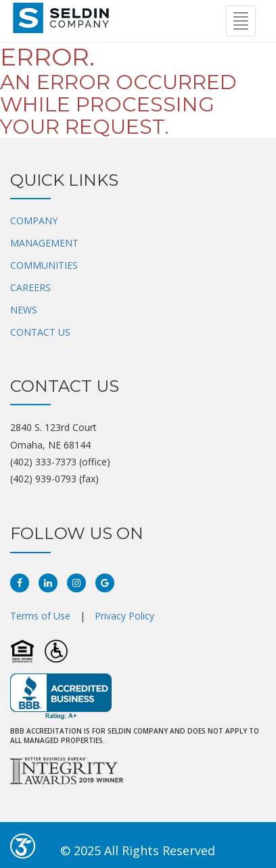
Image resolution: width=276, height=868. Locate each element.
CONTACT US (40, 332)
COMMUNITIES (44, 265)
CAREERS (30, 287)
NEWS (24, 310)
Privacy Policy (124, 616)
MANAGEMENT (44, 243)
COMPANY (34, 221)
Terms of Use (40, 616)
